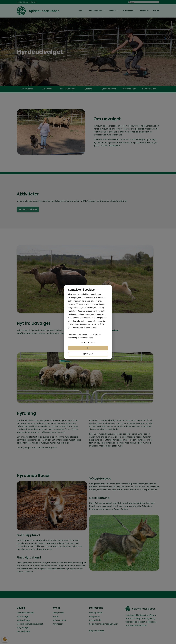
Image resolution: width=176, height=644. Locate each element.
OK (88, 348)
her (91, 338)
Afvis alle (88, 354)
